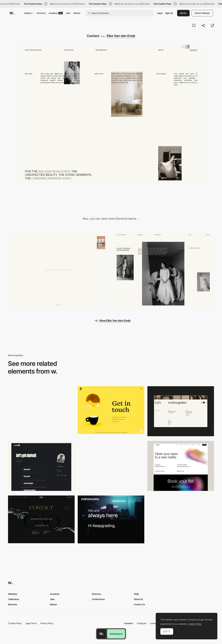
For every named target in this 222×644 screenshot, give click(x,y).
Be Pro (183, 13)
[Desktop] (59, 270)
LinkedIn (154, 623)
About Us (138, 599)
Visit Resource (116, 634)
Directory (41, 13)
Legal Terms (31, 623)
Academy (56, 13)
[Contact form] (41, 411)
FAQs (136, 594)
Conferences (98, 599)
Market (77, 13)
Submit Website (202, 13)
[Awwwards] (12, 13)
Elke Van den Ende (121, 36)
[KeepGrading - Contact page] (111, 519)
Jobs (68, 13)
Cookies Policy (15, 623)
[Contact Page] (181, 411)
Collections (13, 599)
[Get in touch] (111, 410)
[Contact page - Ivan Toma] (41, 519)
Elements (13, 604)
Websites (13, 594)
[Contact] (111, 466)
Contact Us (139, 604)
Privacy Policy (47, 623)
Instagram (142, 623)
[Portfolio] (163, 270)
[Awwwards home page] (102, 634)
